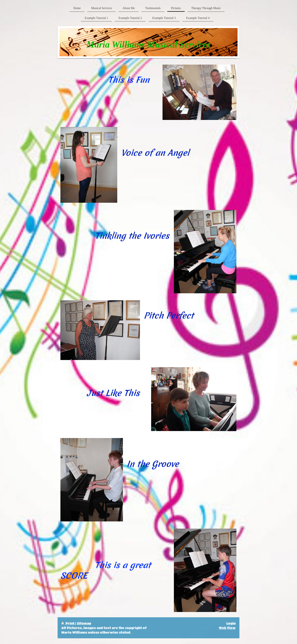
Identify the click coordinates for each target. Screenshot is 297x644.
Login (231, 623)
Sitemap (84, 623)
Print (68, 623)
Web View (227, 628)
